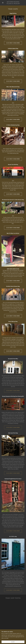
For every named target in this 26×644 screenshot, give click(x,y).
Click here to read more (13, 43)
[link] (13, 3)
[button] (3, 3)
